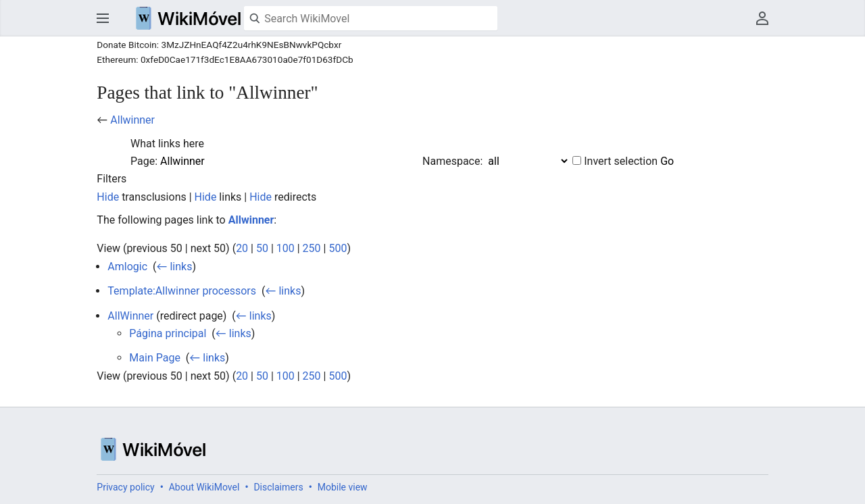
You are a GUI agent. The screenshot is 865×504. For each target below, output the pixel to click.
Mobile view (343, 487)
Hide (108, 197)
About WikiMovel (204, 487)
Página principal (168, 333)
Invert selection (621, 161)
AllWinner (130, 316)
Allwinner (132, 120)
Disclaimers (278, 487)
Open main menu (103, 18)
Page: (144, 161)
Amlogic (127, 267)
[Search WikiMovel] (371, 18)
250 (312, 248)
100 (286, 248)
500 (338, 248)
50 (262, 248)
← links (175, 267)
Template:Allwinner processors (182, 291)
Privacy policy (125, 487)
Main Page (155, 358)
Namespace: (452, 161)
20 (242, 248)
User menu (762, 18)
